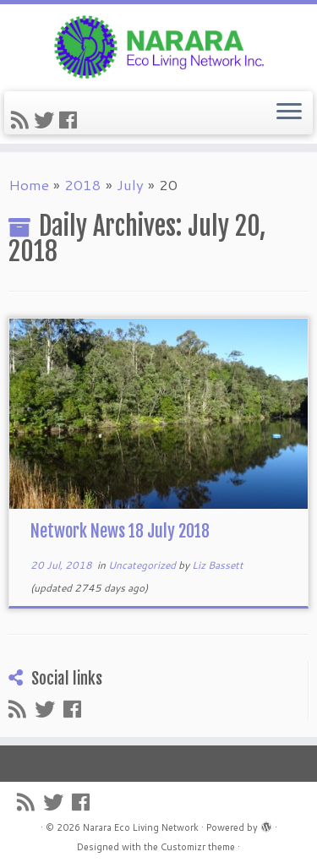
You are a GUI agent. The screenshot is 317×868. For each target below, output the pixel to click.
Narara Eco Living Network (141, 827)
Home (29, 184)
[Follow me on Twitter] (46, 120)
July (130, 184)
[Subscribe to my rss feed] (22, 120)
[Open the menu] (289, 113)
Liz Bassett (218, 565)
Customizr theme (198, 847)
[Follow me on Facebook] (71, 120)
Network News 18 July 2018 (120, 531)
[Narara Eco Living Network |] (158, 46)
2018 (83, 184)
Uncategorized (143, 565)
